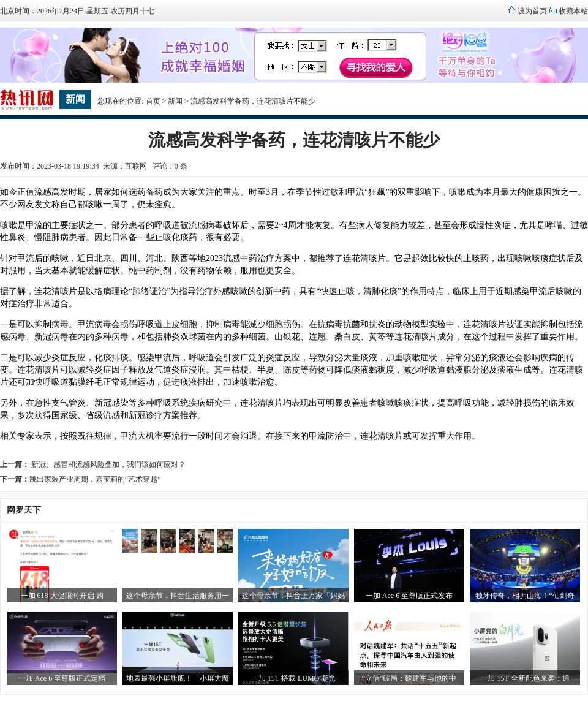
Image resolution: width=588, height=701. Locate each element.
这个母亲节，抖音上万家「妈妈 (293, 596)
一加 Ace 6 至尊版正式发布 (409, 596)
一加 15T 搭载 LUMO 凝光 (293, 678)
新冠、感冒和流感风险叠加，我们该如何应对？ (107, 464)
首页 (153, 101)
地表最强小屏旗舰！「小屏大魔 (178, 678)
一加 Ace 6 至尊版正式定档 (62, 678)
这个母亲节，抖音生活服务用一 (178, 596)
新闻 (175, 101)
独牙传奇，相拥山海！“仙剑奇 (525, 596)
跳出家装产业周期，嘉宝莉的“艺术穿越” (95, 479)
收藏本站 (573, 11)
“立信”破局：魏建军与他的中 (409, 678)
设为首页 (532, 11)
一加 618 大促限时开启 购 (62, 596)
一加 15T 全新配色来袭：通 (525, 678)
